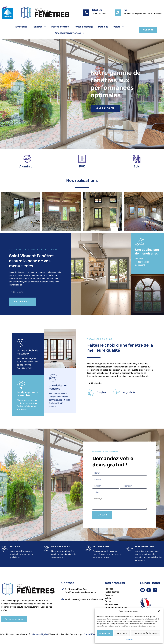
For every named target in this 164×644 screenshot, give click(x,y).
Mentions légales (40, 637)
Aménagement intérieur (70, 33)
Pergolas (103, 27)
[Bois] (137, 159)
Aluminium (27, 167)
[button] (159, 611)
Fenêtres (39, 27)
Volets (119, 27)
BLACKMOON (90, 637)
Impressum (130, 639)
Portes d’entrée (60, 27)
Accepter (105, 633)
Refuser (122, 633)
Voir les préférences (146, 633)
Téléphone (97, 10)
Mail (125, 10)
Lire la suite (18, 293)
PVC (82, 167)
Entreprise (21, 27)
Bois (137, 167)
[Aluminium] (27, 159)
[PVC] (82, 159)
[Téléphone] (86, 13)
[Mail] (118, 13)
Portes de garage (83, 27)
